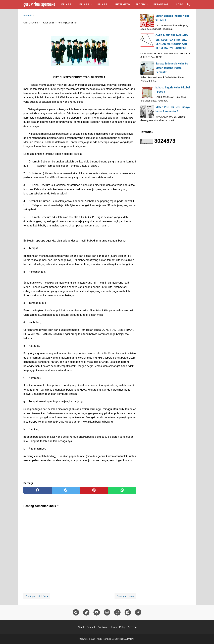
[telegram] (138, 612)
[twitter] (66, 490)
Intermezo (123, 4)
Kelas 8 (84, 4)
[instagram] (107, 612)
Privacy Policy (118, 627)
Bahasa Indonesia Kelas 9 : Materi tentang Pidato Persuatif (172, 68)
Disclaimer (103, 627)
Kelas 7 (66, 4)
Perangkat (161, 4)
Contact (91, 627)
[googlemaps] (128, 612)
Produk (141, 4)
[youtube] (97, 612)
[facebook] (38, 490)
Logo (180, 4)
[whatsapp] (122, 490)
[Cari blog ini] (189, 4)
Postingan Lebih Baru (37, 596)
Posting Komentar (67, 23)
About (81, 627)
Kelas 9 (102, 4)
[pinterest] (94, 490)
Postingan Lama (125, 596)
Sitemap (132, 627)
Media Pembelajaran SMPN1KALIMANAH (116, 639)
